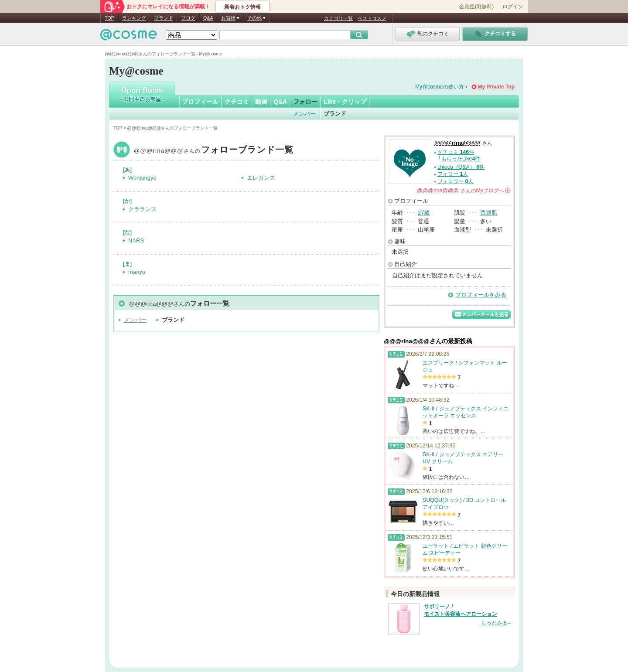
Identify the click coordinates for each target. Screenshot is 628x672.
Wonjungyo (142, 178)
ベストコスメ (372, 18)
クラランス (142, 209)
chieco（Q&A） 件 (461, 167)
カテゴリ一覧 (338, 18)
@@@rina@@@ (214, 151)
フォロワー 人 (455, 181)
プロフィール (200, 102)
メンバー (304, 114)
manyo (137, 272)
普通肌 (489, 213)
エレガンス (261, 178)
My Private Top (496, 87)
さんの (464, 191)
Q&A (208, 18)
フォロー (305, 102)
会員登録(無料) (476, 7)
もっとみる (494, 623)
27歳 (424, 213)
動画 (261, 102)
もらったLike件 (461, 159)
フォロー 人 (453, 174)
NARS (136, 240)
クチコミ (237, 102)
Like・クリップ (345, 102)
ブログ (188, 18)
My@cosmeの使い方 (440, 87)
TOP (109, 18)
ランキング (134, 18)
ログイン (513, 7)
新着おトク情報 (242, 7)
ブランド (164, 18)
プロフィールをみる (481, 295)
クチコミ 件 (456, 152)
